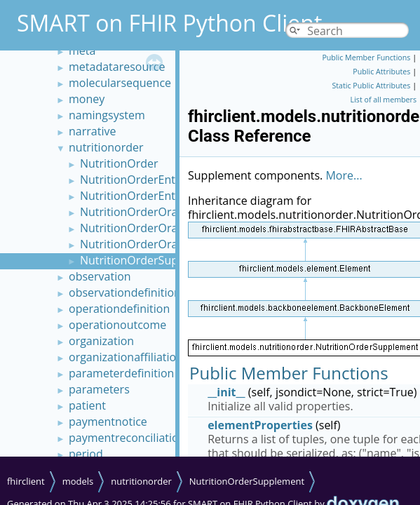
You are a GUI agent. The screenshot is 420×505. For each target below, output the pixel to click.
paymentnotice (108, 422)
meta (82, 50)
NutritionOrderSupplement (151, 260)
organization (101, 341)
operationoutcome (117, 325)
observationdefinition (125, 292)
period (86, 454)
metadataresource (117, 67)
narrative (92, 131)
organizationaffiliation (126, 357)
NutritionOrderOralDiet (141, 212)
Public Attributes (381, 72)
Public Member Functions (366, 58)
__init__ (226, 392)
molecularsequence (120, 83)
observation (100, 276)
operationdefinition (119, 309)
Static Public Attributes (371, 86)
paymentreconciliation (127, 438)
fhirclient (26, 481)
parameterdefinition (121, 373)
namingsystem (107, 115)
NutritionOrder (119, 163)
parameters (99, 389)
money (87, 99)
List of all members (384, 100)
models (78, 481)
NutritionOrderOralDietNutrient (163, 228)
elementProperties (260, 425)
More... (344, 175)
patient (87, 405)
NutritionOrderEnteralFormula (159, 180)
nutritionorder (106, 147)
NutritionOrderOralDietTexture (161, 244)
